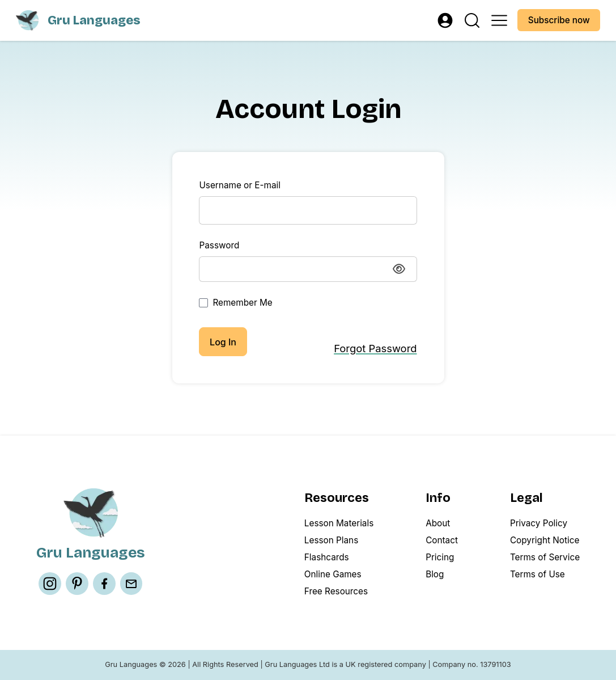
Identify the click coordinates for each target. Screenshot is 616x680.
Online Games (333, 574)
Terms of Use (538, 574)
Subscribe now (559, 20)
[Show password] (399, 269)
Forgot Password (375, 348)
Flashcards (327, 557)
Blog (435, 574)
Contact (442, 540)
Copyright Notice (545, 540)
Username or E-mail (239, 185)
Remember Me (235, 303)
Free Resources (336, 591)
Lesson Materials (339, 523)
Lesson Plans (331, 540)
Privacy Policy (539, 523)
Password (219, 245)
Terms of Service (545, 557)
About (438, 523)
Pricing (440, 557)
